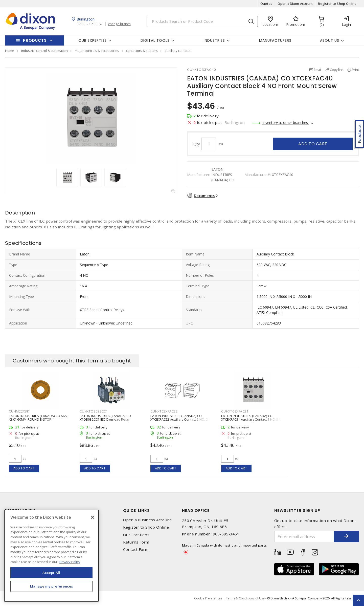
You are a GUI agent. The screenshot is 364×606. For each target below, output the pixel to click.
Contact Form (136, 549)
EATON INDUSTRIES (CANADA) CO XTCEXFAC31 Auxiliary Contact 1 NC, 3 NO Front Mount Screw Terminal (253, 419)
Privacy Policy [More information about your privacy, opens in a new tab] (70, 562)
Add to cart (313, 144)
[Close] (93, 517)
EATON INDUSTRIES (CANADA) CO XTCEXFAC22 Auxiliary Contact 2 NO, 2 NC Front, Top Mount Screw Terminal (182, 419)
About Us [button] (330, 40)
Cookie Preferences (208, 598)
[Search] (202, 21)
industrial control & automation (44, 51)
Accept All (51, 573)
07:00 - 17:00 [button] (87, 24)
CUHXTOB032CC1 (94, 411)
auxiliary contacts (178, 51)
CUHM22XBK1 (20, 411)
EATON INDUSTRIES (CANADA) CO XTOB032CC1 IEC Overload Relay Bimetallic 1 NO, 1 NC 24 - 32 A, (105, 419)
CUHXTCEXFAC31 (235, 411)
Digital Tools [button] (155, 40)
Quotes (266, 4)
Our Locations (136, 535)
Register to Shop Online (337, 4)
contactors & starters (142, 51)
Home (10, 51)
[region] (51, 556)
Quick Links (136, 511)
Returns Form (136, 542)
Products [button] (35, 40)
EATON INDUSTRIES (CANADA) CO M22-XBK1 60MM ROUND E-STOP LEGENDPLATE (39, 419)
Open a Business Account (147, 520)
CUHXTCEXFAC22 (164, 411)
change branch (119, 24)
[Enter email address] (304, 537)
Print (355, 70)
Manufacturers (275, 40)
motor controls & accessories (97, 51)
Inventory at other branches (286, 123)
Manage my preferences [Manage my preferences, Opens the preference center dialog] (52, 586)
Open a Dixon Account (295, 4)
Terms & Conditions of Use (245, 598)
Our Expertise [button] (93, 40)
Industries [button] (214, 40)
